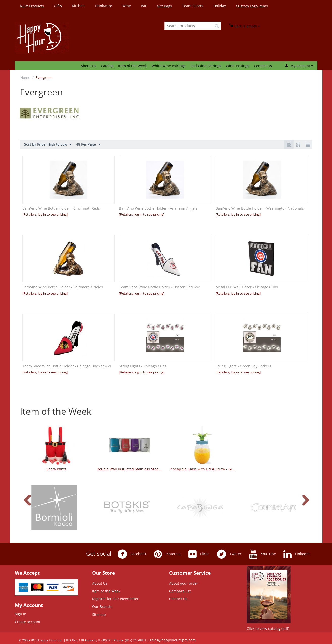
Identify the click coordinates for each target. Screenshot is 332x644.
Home (25, 77)
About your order (184, 583)
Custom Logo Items (252, 6)
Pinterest (167, 554)
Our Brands (102, 607)
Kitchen (78, 6)
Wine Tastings (237, 66)
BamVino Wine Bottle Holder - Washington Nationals (260, 208)
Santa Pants (56, 469)
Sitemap (99, 614)
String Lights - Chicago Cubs (143, 366)
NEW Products (32, 6)
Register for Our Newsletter (115, 599)
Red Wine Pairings (206, 66)
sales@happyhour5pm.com (173, 640)
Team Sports (193, 6)
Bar (144, 6)
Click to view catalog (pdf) (268, 629)
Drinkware (103, 6)
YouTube (262, 554)
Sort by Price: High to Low (48, 144)
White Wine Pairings (169, 66)
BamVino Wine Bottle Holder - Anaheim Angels (158, 208)
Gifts (58, 6)
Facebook (132, 554)
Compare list (180, 591)
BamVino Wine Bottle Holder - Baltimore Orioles (63, 287)
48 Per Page (88, 144)
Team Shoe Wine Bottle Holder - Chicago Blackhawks (67, 366)
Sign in (21, 614)
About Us (88, 66)
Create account (28, 622)
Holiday (220, 6)
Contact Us (263, 66)
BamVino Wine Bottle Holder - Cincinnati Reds (61, 208)
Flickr (199, 554)
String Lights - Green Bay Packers (243, 366)
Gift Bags (164, 6)
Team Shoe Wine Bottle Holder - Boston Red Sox (159, 287)
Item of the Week (132, 66)
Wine (127, 6)
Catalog (107, 66)
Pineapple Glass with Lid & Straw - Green (203, 469)
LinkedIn (296, 554)
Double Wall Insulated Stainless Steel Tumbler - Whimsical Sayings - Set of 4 (129, 469)
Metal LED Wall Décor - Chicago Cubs (247, 287)
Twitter (229, 554)
